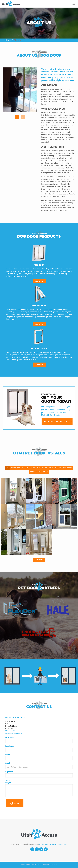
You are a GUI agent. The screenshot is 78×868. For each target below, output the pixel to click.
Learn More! (39, 281)
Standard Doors (55, 468)
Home (8, 40)
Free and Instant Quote (58, 421)
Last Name (10, 746)
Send (15, 803)
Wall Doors (67, 468)
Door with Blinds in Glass (39, 472)
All (8, 468)
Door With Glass (17, 468)
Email (8, 763)
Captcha (9, 772)
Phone (8, 755)
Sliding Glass (30, 468)
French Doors (42, 468)
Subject (8, 783)
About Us (18, 40)
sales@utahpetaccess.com (15, 733)
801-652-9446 (11, 731)
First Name (10, 738)
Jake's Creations (52, 865)
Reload (8, 780)
